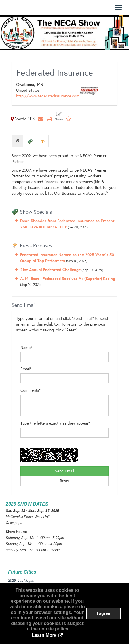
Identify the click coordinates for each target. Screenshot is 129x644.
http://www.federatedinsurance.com (48, 96)
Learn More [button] (44, 635)
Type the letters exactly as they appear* (55, 423)
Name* (26, 348)
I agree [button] (103, 613)
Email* (26, 369)
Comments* (31, 390)
